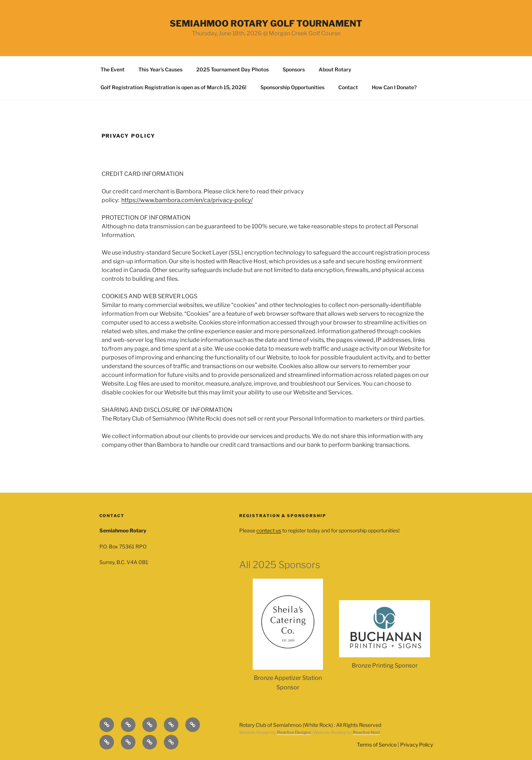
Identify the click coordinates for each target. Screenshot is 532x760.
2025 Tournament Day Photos (232, 69)
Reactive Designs (294, 732)
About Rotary (335, 69)
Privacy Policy (417, 745)
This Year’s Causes (160, 69)
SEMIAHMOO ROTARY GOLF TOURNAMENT (266, 23)
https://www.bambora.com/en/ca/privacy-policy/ (187, 200)
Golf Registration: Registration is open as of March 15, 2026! (174, 87)
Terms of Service (377, 745)
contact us (269, 530)
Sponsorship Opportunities (292, 87)
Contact (348, 87)
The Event (113, 69)
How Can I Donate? (394, 87)
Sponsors (294, 69)
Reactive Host (366, 732)
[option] (288, 635)
